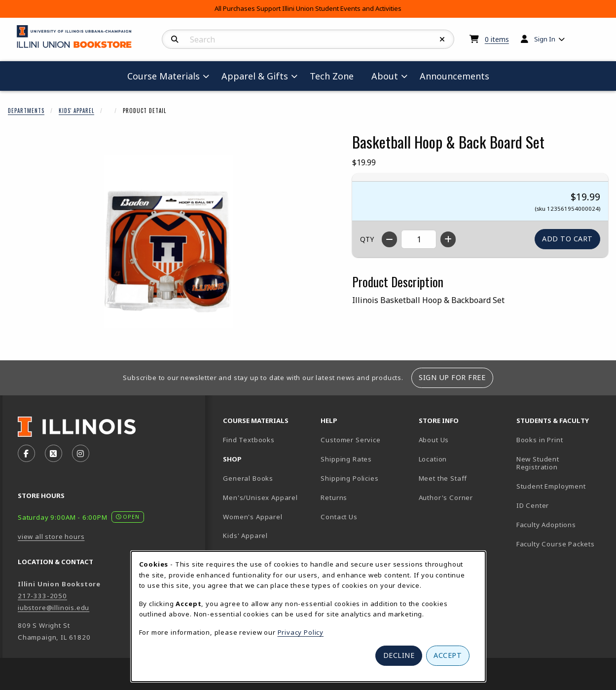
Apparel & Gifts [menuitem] (255, 76)
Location (433, 459)
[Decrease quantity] (389, 239)
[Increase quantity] (448, 239)
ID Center (561, 505)
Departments (26, 111)
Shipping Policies (349, 478)
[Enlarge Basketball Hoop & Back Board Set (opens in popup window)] (168, 241)
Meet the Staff (443, 478)
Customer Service (350, 440)
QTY (367, 239)
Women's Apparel (253, 517)
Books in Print (561, 440)
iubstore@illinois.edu (54, 608)
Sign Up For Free (452, 377)
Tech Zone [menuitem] (336, 76)
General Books (248, 478)
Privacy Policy (301, 632)
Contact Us (339, 517)
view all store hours (51, 537)
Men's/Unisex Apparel (260, 498)
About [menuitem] (385, 76)
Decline (399, 655)
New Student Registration (538, 463)
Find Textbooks (249, 440)
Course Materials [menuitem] (163, 76)
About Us (434, 440)
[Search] (175, 39)
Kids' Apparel (76, 111)
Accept (448, 655)
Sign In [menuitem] (545, 39)
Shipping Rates (346, 459)
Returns (334, 498)
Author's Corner (446, 498)
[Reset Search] (442, 39)
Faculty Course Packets (556, 544)
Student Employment (561, 486)
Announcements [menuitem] (454, 76)
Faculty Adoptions (546, 525)
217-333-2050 (42, 596)
